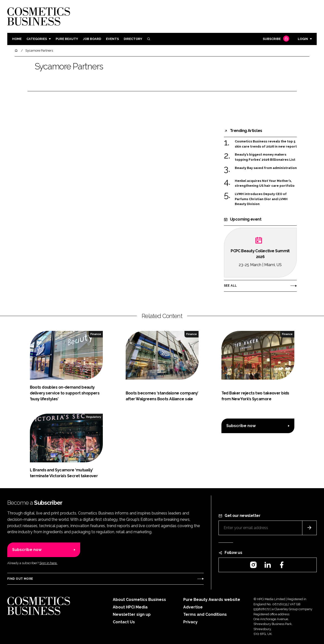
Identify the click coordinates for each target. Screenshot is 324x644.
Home (17, 39)
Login (303, 39)
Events (112, 39)
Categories (37, 39)
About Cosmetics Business (139, 600)
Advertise (193, 607)
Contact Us (124, 622)
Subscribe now (241, 426)
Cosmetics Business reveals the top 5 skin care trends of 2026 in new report (266, 144)
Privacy (190, 622)
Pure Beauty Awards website (212, 600)
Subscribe (275, 39)
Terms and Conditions (205, 614)
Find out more (20, 579)
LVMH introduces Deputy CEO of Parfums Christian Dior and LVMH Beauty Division (261, 199)
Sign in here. (48, 563)
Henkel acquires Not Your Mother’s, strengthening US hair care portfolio (265, 183)
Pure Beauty (67, 39)
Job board (92, 39)
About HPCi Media (130, 607)
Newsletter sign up (132, 614)
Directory (133, 39)
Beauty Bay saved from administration (266, 168)
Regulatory (94, 417)
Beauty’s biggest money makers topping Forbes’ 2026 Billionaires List (265, 157)
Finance (96, 334)
